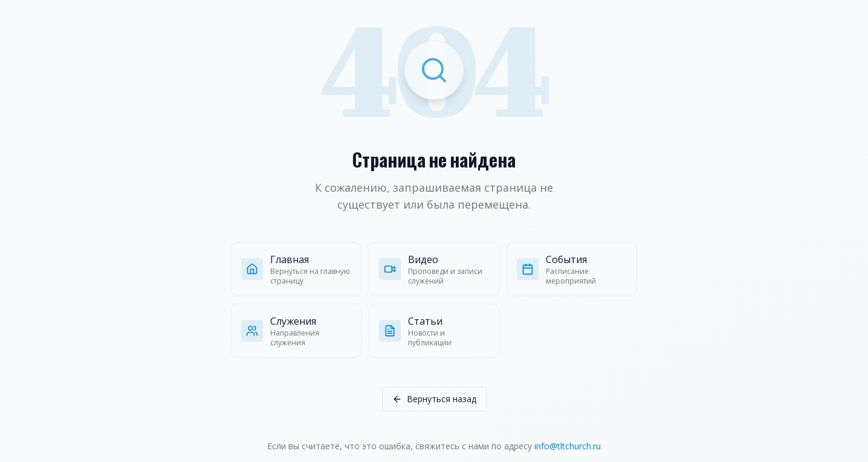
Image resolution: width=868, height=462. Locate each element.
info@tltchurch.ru (568, 446)
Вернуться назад (434, 399)
